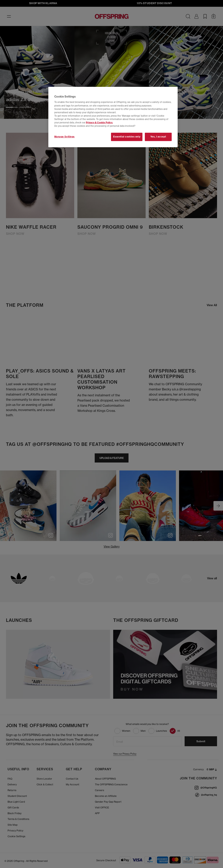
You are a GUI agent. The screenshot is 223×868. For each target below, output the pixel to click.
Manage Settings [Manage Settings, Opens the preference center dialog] (65, 137)
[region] (113, 117)
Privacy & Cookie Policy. (99, 123)
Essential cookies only (127, 137)
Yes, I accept (158, 137)
